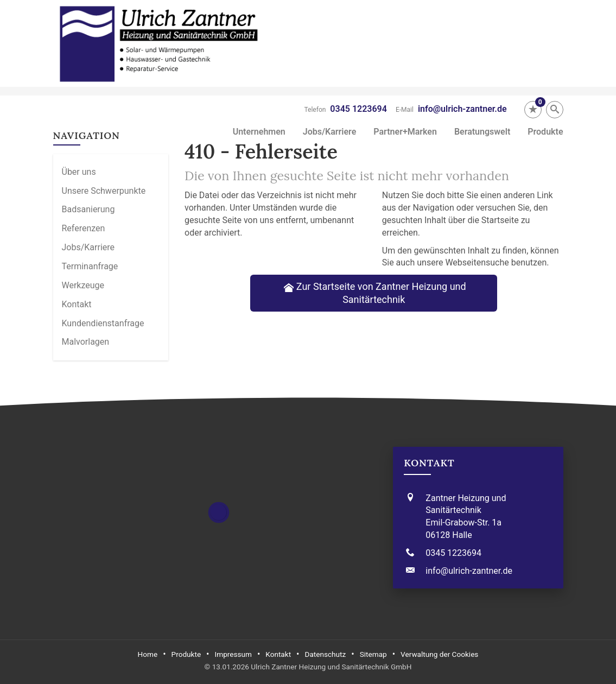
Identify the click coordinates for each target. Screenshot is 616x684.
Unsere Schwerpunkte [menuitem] (104, 191)
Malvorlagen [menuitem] (86, 342)
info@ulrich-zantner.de (462, 109)
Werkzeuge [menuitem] (83, 285)
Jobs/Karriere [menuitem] (88, 247)
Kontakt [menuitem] (77, 304)
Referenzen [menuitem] (84, 228)
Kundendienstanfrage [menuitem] (103, 323)
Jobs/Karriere (330, 132)
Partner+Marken (405, 132)
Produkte (545, 132)
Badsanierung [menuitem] (88, 209)
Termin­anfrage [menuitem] (90, 266)
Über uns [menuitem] (79, 172)
